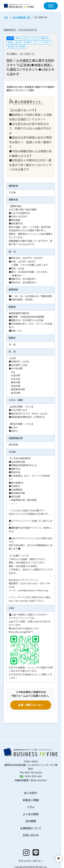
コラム (31, 807)
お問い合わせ (31, 835)
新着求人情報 (31, 800)
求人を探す (31, 793)
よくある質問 (31, 814)
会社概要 (31, 821)
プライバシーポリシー (31, 861)
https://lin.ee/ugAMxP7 (21, 632)
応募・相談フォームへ (31, 705)
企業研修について (31, 829)
